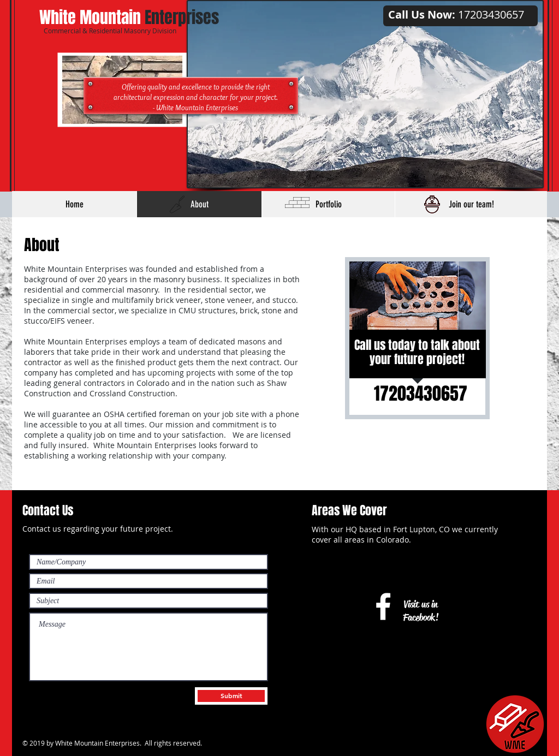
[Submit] (231, 696)
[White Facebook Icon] (383, 606)
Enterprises (129, 17)
